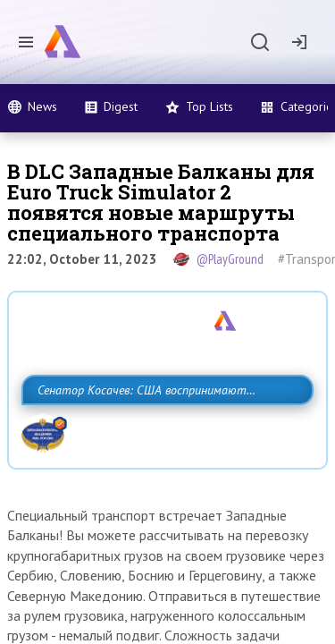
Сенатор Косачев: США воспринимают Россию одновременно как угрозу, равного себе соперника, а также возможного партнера (163, 429)
